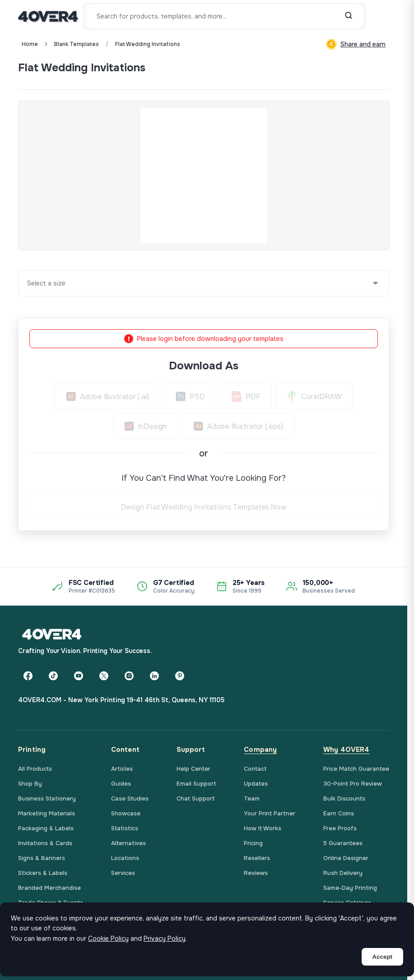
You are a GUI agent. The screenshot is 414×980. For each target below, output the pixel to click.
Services (123, 873)
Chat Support (196, 798)
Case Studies (130, 798)
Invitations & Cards (45, 843)
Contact (255, 769)
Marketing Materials (47, 813)
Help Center (193, 769)
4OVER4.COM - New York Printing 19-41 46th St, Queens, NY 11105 (121, 700)
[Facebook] (28, 676)
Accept (382, 957)
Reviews (256, 873)
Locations (125, 858)
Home (30, 44)
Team (252, 798)
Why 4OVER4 (347, 750)
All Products (35, 769)
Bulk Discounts (344, 798)
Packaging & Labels (46, 828)
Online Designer (346, 858)
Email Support (196, 784)
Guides (121, 784)
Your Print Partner (270, 813)
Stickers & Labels (43, 873)
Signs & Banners (42, 858)
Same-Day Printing (350, 888)
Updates (256, 784)
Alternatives (128, 843)
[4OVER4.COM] (48, 16)
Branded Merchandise (49, 888)
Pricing (253, 843)
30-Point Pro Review (353, 784)
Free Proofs (340, 828)
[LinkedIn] (154, 676)
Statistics (125, 828)
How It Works (263, 828)
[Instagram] (129, 676)
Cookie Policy (108, 939)
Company (260, 750)
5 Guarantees (343, 843)
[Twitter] (104, 676)
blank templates (77, 44)
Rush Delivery (343, 873)
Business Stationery (47, 798)
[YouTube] (79, 676)
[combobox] (28, 283)
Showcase (126, 813)
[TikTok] (53, 676)
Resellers (257, 858)
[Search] (349, 16)
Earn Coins (339, 813)
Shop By (30, 784)
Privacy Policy (165, 939)
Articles (122, 769)
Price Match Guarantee (356, 769)
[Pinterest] (180, 676)
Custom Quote (356, 68)
